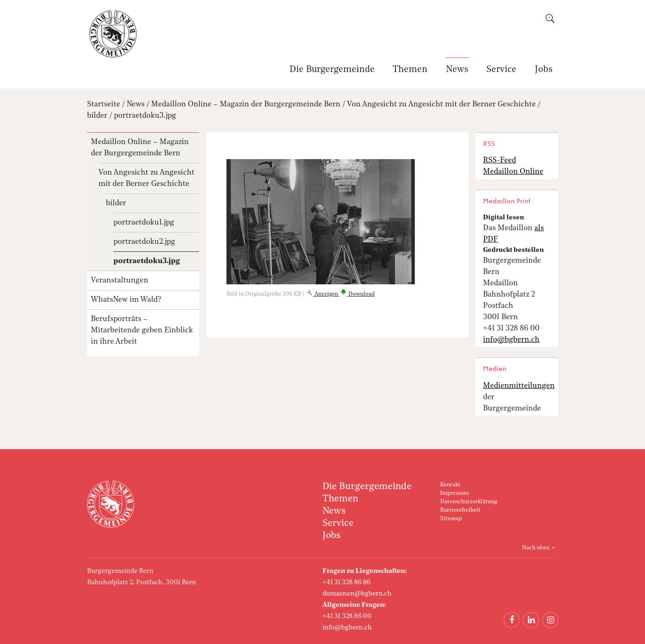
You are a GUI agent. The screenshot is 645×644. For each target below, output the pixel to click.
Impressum (455, 493)
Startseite (104, 105)
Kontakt (450, 485)
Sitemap (451, 519)
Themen (410, 70)
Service (501, 70)
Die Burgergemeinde (332, 70)
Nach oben (536, 548)
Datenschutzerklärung (469, 502)
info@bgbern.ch (347, 628)
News (457, 70)
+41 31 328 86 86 (347, 582)
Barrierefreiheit (460, 510)
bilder (97, 116)
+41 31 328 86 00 (347, 616)
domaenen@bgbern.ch (357, 594)
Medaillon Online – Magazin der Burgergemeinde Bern (246, 105)
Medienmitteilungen (519, 386)
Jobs (544, 70)
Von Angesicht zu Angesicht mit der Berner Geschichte (441, 105)
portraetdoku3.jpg (145, 116)
